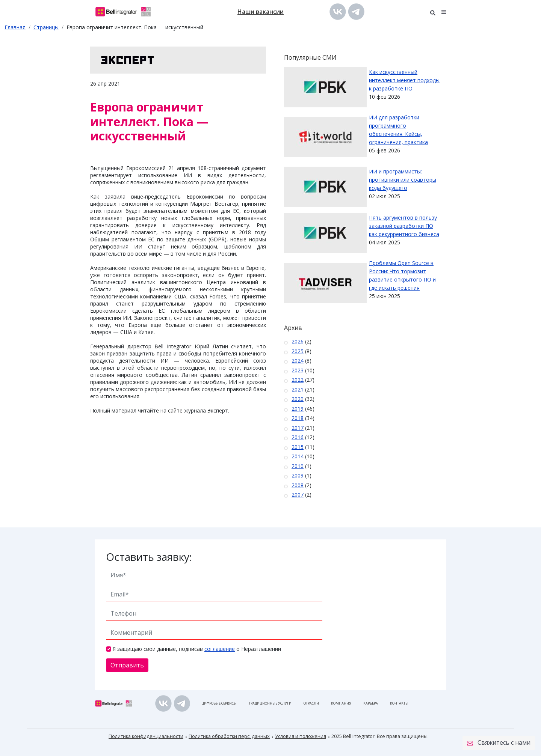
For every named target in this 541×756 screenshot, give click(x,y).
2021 (298, 389)
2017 (298, 428)
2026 (298, 341)
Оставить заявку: (149, 557)
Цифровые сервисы (219, 703)
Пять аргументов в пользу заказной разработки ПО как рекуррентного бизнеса (404, 226)
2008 (298, 485)
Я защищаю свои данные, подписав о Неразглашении (197, 649)
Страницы (46, 27)
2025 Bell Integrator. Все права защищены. (380, 736)
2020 (298, 399)
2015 (298, 447)
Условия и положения (301, 736)
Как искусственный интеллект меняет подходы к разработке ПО (404, 80)
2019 (298, 409)
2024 (298, 361)
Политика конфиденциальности (146, 736)
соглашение (220, 649)
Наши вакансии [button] (261, 12)
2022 (298, 380)
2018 (298, 418)
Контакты (399, 703)
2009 (298, 475)
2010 (298, 466)
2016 (298, 437)
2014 (298, 456)
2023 (298, 370)
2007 (298, 495)
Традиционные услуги (270, 703)
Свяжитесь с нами (499, 743)
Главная (15, 27)
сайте (175, 410)
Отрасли (311, 703)
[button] (444, 11)
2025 (298, 351)
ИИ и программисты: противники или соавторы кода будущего (403, 180)
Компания (341, 703)
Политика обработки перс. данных (229, 736)
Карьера (371, 703)
